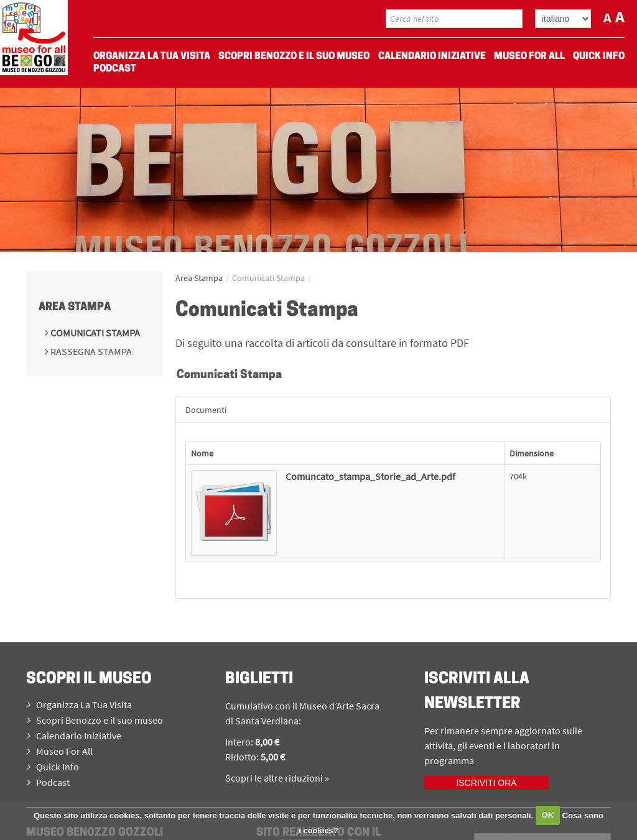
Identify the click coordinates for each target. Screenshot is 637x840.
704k (518, 476)
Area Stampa (75, 307)
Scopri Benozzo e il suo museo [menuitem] (294, 57)
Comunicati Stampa (94, 333)
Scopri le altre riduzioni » (277, 778)
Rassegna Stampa (90, 351)
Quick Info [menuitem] (599, 57)
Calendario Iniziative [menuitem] (432, 57)
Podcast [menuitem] (115, 69)
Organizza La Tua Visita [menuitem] (152, 57)
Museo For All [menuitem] (529, 57)
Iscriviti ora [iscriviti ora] (486, 783)
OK (548, 815)
